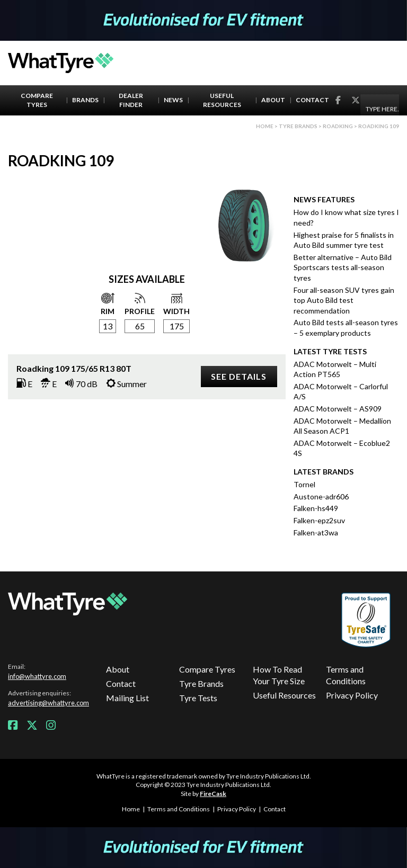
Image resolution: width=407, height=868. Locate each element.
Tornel (304, 484)
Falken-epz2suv (319, 520)
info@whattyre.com (37, 676)
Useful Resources (222, 100)
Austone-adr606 (321, 496)
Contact (312, 100)
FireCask (213, 794)
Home (265, 126)
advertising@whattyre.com (48, 703)
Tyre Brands (201, 683)
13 (108, 326)
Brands (85, 100)
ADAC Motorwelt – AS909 (338, 409)
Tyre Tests (198, 698)
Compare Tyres (37, 100)
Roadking (338, 126)
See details (239, 376)
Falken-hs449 (316, 508)
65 (140, 326)
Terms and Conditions (346, 675)
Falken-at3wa (316, 533)
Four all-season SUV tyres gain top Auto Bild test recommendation (344, 300)
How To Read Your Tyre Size (279, 675)
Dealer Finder (131, 100)
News (173, 100)
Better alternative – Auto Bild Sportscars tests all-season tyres (343, 267)
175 (177, 326)
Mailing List (127, 698)
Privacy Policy (352, 695)
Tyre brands (298, 126)
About (273, 100)
